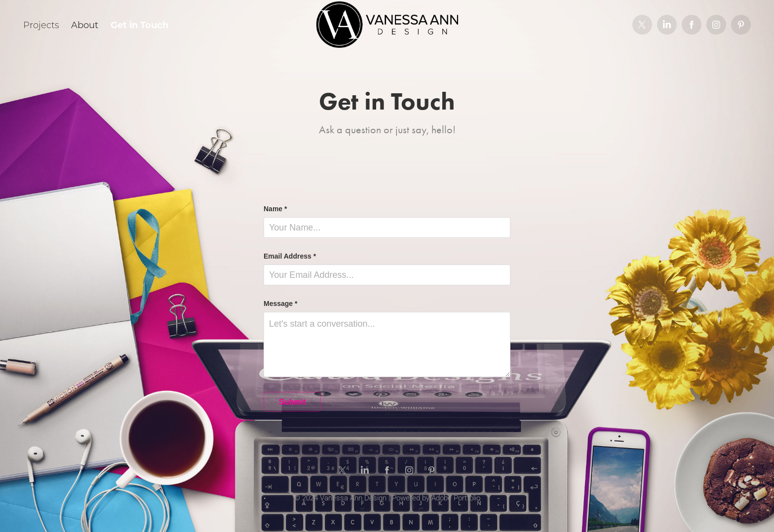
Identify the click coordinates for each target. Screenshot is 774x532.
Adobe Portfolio (456, 497)
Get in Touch (139, 25)
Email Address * (290, 256)
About (85, 25)
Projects (41, 25)
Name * (275, 209)
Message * (280, 304)
